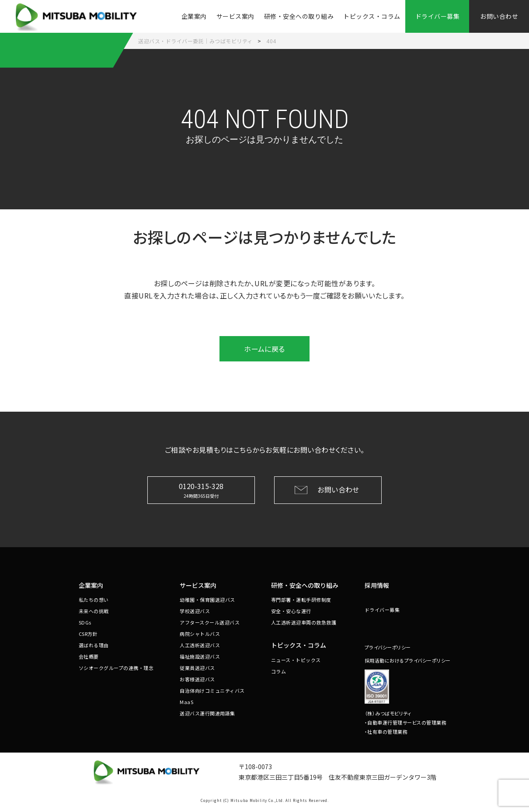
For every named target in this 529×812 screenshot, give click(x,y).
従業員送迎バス (197, 668)
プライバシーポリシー (388, 647)
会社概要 (89, 656)
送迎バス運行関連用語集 (207, 713)
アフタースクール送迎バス (210, 622)
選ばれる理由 (94, 645)
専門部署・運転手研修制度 (301, 600)
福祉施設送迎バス (200, 656)
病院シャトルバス (200, 634)
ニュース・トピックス (296, 660)
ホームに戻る (264, 349)
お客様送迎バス (197, 679)
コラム (279, 671)
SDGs (85, 622)
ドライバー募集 (382, 610)
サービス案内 (235, 16)
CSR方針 (88, 634)
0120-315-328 (201, 490)
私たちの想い (94, 600)
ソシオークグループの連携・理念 (116, 668)
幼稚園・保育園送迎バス (207, 600)
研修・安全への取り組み (299, 16)
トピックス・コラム (372, 16)
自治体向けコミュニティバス (212, 691)
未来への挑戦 (94, 611)
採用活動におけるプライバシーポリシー (408, 660)
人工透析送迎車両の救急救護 (304, 622)
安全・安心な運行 (291, 611)
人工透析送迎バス (200, 645)
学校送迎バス (195, 611)
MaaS (186, 702)
